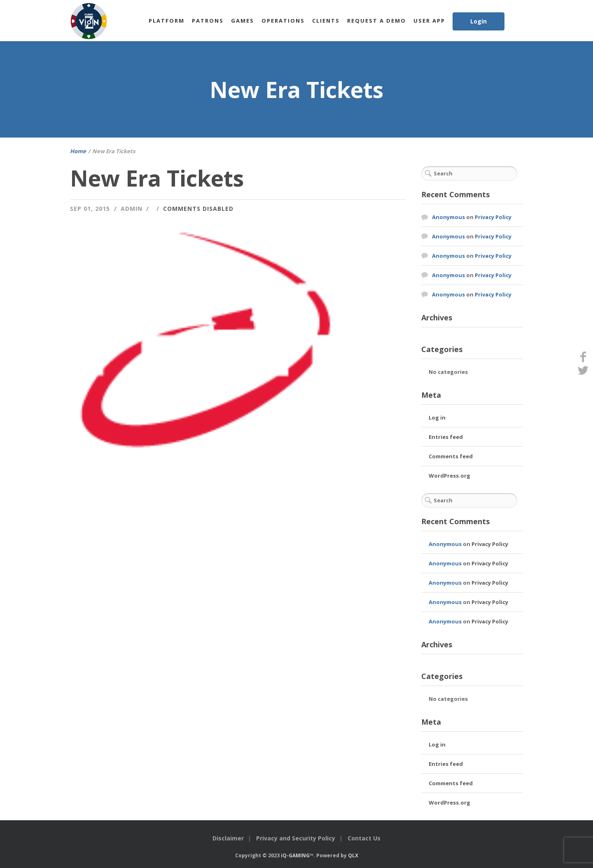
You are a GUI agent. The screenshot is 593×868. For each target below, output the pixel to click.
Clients (326, 21)
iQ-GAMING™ (297, 855)
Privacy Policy (493, 217)
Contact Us (364, 838)
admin (132, 209)
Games (243, 21)
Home (78, 151)
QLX (353, 855)
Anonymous (448, 217)
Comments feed (451, 456)
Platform (167, 21)
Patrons (208, 21)
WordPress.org (449, 476)
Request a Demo (377, 21)
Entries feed (446, 437)
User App (429, 21)
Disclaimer (228, 838)
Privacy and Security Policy (296, 838)
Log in (437, 418)
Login (479, 21)
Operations (283, 21)
